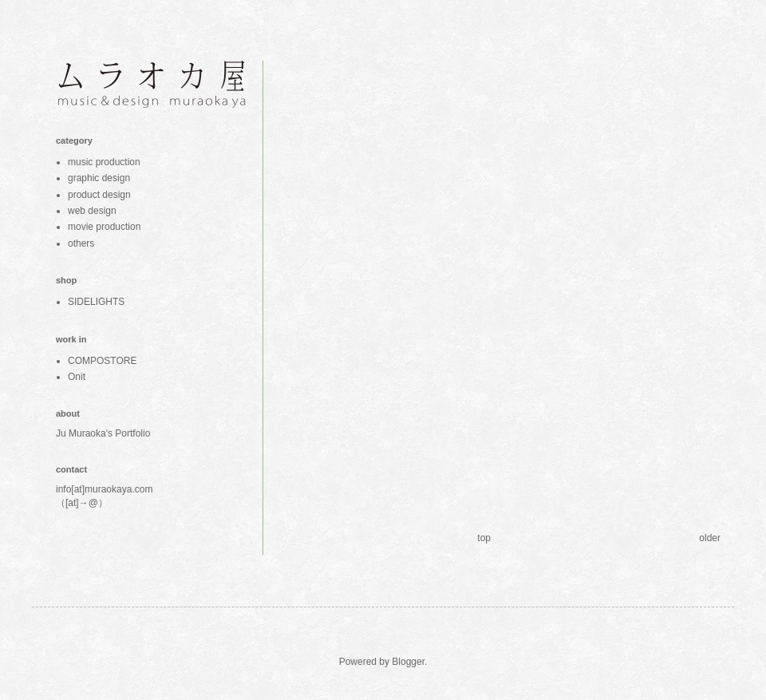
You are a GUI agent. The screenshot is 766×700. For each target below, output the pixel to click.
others (81, 243)
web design (92, 211)
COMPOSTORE (102, 361)
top (484, 538)
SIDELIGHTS (96, 302)
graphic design (99, 178)
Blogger (408, 662)
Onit (77, 377)
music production (104, 162)
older (710, 538)
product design (99, 195)
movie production (104, 227)
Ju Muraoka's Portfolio (103, 433)
